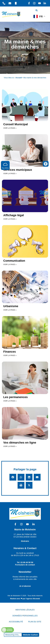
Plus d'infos (5, 165)
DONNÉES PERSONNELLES (25, 616)
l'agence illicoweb (33, 599)
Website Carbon (30, 635)
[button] (13, 477)
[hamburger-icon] (44, 11)
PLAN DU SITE (35, 622)
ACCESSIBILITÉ (16, 622)
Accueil (19, 78)
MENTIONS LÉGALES (25, 610)
